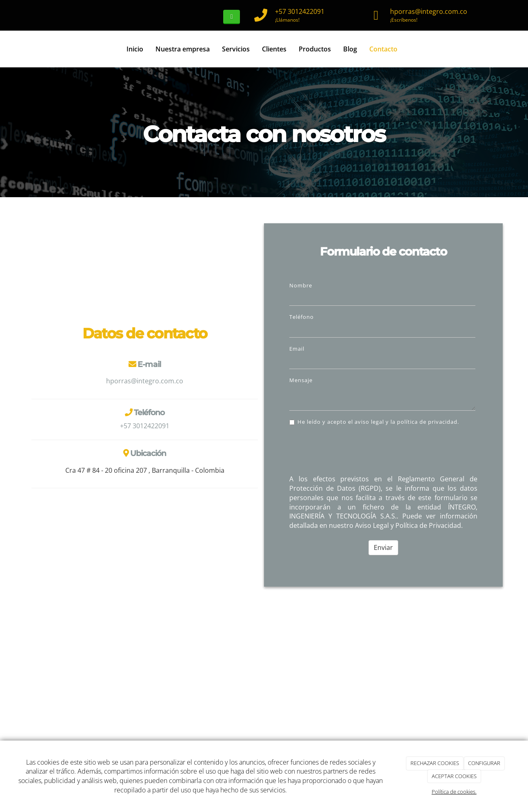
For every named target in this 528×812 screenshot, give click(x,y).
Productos (315, 49)
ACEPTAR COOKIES (454, 776)
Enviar (383, 547)
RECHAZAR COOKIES (435, 763)
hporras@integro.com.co (429, 11)
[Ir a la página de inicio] (29, 49)
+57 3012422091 (300, 11)
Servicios (236, 49)
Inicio (135, 49)
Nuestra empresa (183, 49)
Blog (350, 49)
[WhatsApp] (232, 17)
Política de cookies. (454, 792)
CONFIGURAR (484, 763)
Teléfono (302, 317)
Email (297, 349)
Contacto (383, 49)
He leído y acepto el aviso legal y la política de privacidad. (374, 422)
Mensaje (301, 380)
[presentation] (351, 452)
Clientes (274, 49)
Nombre (301, 285)
